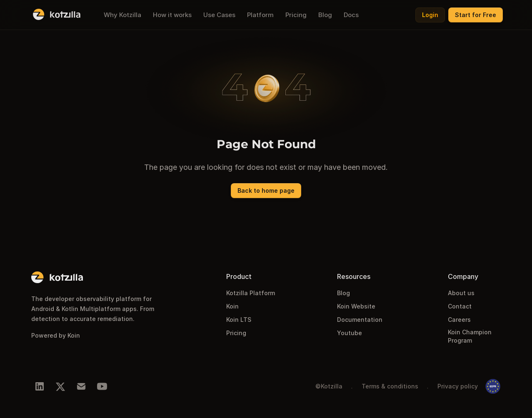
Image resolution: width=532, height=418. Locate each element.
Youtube (350, 333)
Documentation (360, 320)
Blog (343, 293)
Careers (459, 320)
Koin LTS (239, 320)
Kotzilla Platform (251, 293)
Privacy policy (458, 386)
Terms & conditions (390, 386)
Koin (232, 306)
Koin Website (356, 306)
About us (461, 293)
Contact (460, 306)
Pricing (236, 333)
